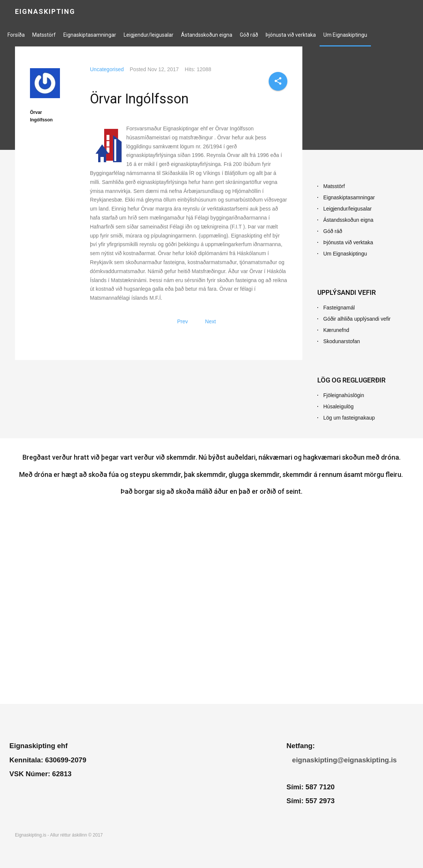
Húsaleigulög (339, 406)
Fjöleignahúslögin (344, 395)
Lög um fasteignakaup (349, 418)
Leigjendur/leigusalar (149, 35)
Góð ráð (249, 35)
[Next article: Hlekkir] (210, 321)
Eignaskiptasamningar (90, 35)
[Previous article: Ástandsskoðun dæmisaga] (183, 321)
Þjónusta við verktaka (291, 35)
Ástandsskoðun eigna (207, 35)
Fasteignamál (339, 308)
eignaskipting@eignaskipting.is (345, 760)
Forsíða (16, 35)
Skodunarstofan (342, 341)
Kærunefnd (336, 330)
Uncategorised (107, 69)
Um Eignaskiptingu (345, 35)
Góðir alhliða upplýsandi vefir (357, 319)
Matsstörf (44, 35)
